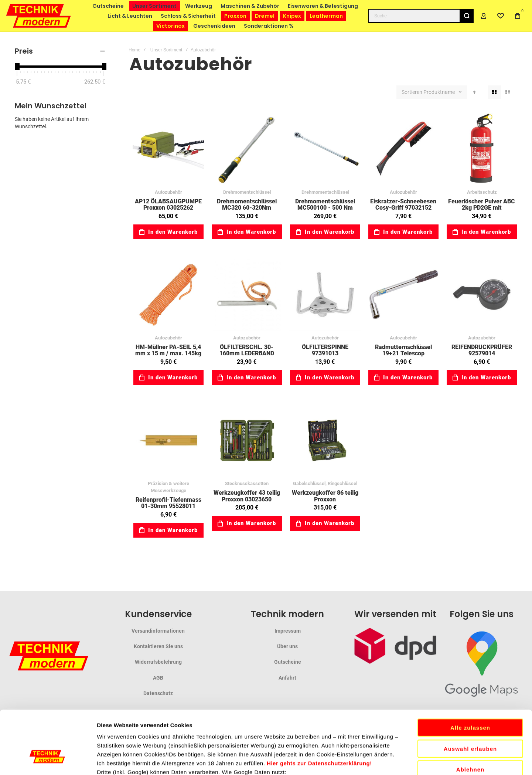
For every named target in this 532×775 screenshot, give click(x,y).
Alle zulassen (470, 668)
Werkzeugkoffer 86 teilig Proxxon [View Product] (325, 440)
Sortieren (412, 92)
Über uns (287, 646)
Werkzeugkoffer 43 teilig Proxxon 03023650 (247, 496)
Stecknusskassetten (247, 483)
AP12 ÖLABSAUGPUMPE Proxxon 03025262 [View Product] (168, 149)
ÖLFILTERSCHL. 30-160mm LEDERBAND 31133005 (247, 353)
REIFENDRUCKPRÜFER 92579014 (482, 350)
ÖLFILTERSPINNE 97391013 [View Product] (325, 295)
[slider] (17, 67)
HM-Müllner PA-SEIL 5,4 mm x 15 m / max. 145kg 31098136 (168, 353)
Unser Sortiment (166, 50)
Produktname (440, 92)
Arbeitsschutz (482, 192)
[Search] (467, 16)
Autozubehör (168, 192)
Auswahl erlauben (470, 689)
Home (134, 50)
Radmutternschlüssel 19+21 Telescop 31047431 (403, 353)
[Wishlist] (501, 16)
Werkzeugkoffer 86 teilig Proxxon (325, 496)
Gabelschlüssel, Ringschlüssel (325, 483)
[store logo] (39, 16)
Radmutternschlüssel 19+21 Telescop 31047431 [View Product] (403, 295)
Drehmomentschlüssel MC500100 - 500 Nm (325, 205)
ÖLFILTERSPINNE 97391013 (325, 350)
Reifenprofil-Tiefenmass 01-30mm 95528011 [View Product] (168, 440)
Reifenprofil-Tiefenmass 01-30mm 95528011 (168, 503)
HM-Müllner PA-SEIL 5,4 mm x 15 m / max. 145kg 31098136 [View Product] (168, 295)
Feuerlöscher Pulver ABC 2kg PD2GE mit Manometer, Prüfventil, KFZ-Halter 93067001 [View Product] (482, 149)
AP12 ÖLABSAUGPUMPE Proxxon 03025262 (168, 205)
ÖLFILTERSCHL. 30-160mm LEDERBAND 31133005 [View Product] (247, 295)
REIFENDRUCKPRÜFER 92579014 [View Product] (482, 295)
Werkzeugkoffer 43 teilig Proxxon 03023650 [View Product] (247, 440)
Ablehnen (470, 710)
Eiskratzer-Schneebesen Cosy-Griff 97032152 (403, 205)
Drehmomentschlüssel (247, 192)
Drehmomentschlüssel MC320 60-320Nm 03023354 (247, 208)
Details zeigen (393, 760)
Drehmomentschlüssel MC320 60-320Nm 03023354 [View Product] (247, 149)
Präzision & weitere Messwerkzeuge (168, 487)
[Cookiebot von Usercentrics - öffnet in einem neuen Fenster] (48, 761)
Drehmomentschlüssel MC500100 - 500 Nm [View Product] (325, 149)
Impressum (288, 631)
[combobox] (421, 16)
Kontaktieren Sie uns (158, 646)
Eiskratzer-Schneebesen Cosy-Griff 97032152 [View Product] (403, 149)
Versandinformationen (158, 631)
